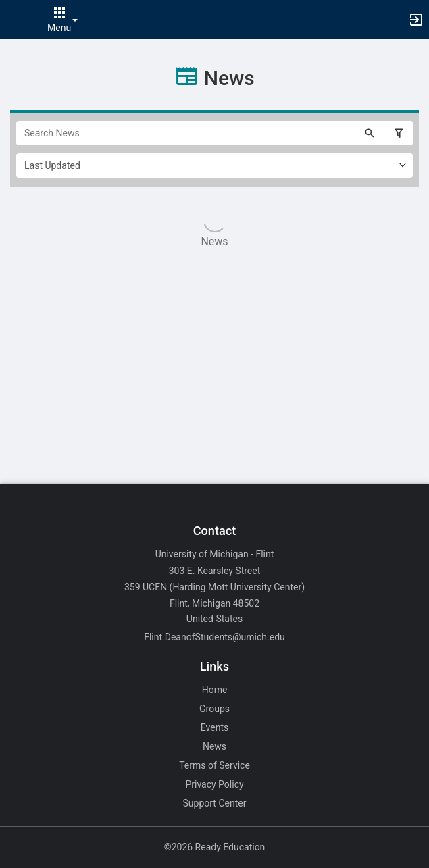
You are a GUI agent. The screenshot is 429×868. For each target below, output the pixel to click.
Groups (214, 709)
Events (214, 727)
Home (215, 690)
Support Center (215, 803)
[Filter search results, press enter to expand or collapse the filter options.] (399, 133)
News (214, 746)
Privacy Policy (214, 784)
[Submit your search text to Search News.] (370, 133)
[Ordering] (214, 165)
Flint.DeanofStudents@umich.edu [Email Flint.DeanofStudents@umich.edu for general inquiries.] (214, 637)
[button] (17, 20)
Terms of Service (214, 765)
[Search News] (185, 133)
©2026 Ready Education (215, 847)
